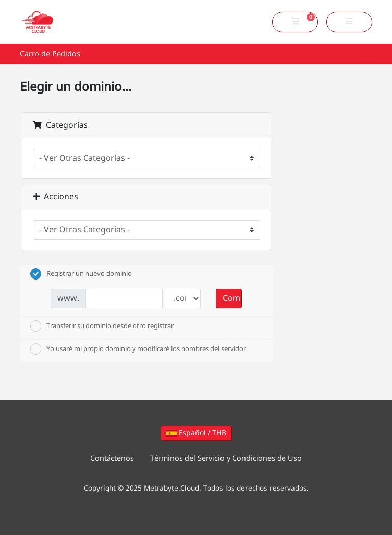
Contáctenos (112, 459)
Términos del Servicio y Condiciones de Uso (226, 459)
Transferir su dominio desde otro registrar (102, 326)
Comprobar (232, 298)
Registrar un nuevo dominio (81, 274)
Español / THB (196, 433)
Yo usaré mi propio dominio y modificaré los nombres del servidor (138, 349)
